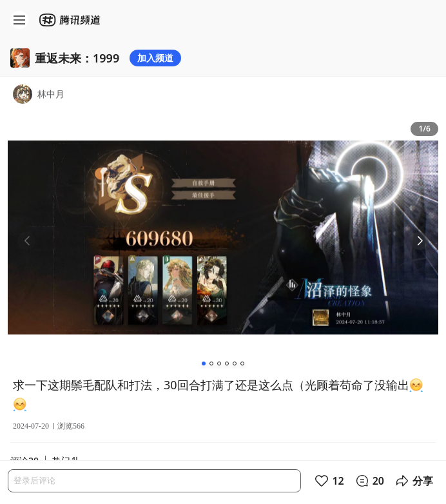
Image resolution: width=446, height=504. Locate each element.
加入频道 (155, 58)
